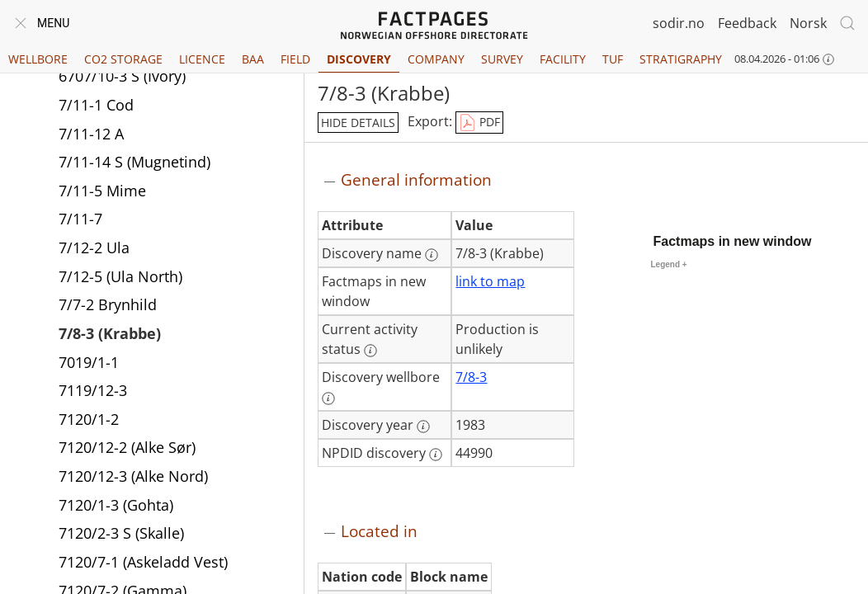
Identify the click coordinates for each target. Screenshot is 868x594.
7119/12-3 (93, 390)
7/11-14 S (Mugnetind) (134, 162)
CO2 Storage (123, 59)
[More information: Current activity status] (370, 351)
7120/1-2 (89, 419)
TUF (613, 59)
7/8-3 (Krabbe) (110, 333)
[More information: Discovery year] (423, 427)
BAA (253, 59)
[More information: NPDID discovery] (436, 455)
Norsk (808, 23)
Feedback (747, 23)
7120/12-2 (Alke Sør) (127, 447)
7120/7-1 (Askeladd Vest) (143, 562)
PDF (479, 123)
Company (436, 59)
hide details (358, 123)
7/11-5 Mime (102, 191)
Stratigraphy (681, 59)
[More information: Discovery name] (432, 255)
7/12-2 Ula (94, 247)
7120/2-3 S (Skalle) (121, 533)
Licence (202, 59)
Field (295, 59)
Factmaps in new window (733, 241)
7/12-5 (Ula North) (120, 276)
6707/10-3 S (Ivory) (122, 76)
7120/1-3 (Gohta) (116, 505)
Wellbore (38, 59)
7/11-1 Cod (96, 105)
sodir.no (679, 23)
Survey (502, 59)
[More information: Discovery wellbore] (328, 398)
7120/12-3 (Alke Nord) (133, 476)
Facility (563, 59)
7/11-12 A (91, 134)
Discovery (359, 59)
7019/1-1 (89, 362)
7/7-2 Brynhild (108, 304)
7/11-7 (80, 219)
